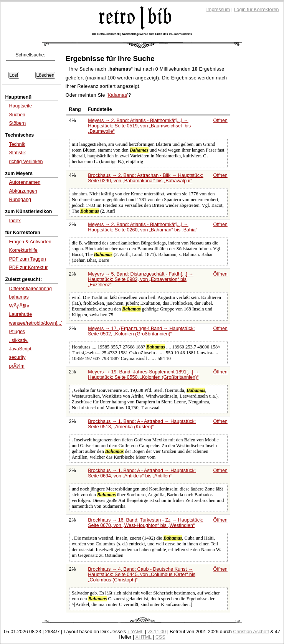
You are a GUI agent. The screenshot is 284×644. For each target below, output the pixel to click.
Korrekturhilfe (23, 250)
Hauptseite (20, 106)
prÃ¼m (17, 366)
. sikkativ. (18, 340)
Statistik (17, 153)
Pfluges (17, 332)
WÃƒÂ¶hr (19, 306)
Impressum (218, 10)
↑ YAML (136, 632)
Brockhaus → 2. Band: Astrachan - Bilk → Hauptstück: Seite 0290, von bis (145, 178)
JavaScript (20, 349)
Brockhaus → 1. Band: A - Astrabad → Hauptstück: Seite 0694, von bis (142, 473)
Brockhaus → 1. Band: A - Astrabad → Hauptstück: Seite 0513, (142, 424)
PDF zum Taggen (27, 259)
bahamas (19, 297)
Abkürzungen (23, 191)
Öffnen (220, 121)
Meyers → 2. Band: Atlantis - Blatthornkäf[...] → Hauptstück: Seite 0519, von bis (139, 126)
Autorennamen (25, 182)
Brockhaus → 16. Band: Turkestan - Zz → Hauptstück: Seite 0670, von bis (145, 523)
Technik (17, 144)
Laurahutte (20, 314)
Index (15, 221)
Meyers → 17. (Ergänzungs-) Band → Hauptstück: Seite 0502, (141, 331)
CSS (160, 637)
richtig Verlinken (26, 162)
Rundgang (20, 200)
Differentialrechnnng (30, 289)
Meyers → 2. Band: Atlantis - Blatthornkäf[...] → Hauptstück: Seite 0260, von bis (143, 227)
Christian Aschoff (251, 632)
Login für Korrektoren (256, 10)
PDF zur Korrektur (28, 268)
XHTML (144, 637)
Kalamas (117, 95)
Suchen (17, 115)
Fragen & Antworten (30, 242)
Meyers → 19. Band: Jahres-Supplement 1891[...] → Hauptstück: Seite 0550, (144, 375)
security (17, 357)
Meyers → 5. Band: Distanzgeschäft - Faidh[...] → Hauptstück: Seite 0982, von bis (141, 279)
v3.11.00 (157, 632)
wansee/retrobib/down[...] (36, 323)
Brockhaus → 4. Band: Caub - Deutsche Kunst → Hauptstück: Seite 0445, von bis (142, 575)
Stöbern (17, 123)
